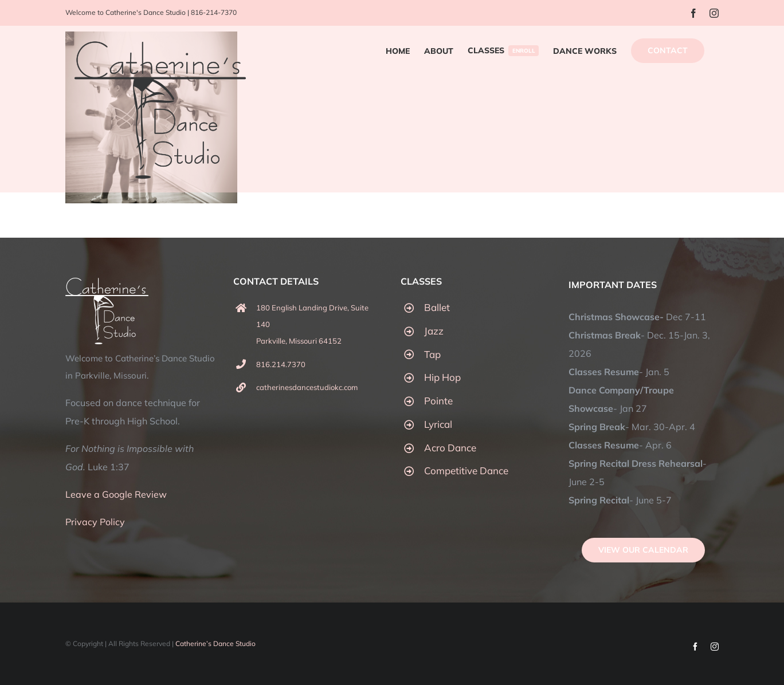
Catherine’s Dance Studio (215, 643)
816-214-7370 (214, 12)
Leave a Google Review (116, 494)
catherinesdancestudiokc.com (307, 387)
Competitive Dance (466, 471)
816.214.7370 (281, 364)
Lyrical (438, 424)
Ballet (437, 307)
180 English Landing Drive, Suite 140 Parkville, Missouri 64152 (312, 324)
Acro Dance (450, 448)
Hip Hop (442, 377)
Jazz (434, 331)
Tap (432, 354)
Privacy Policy (95, 522)
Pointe (438, 401)
